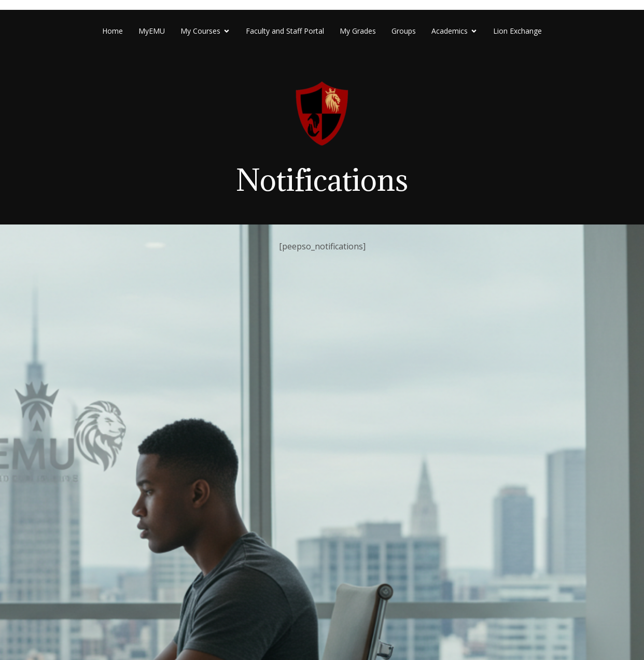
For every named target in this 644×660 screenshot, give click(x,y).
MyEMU (152, 31)
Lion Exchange (517, 31)
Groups (404, 31)
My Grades (358, 31)
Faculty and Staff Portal (285, 31)
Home (113, 31)
